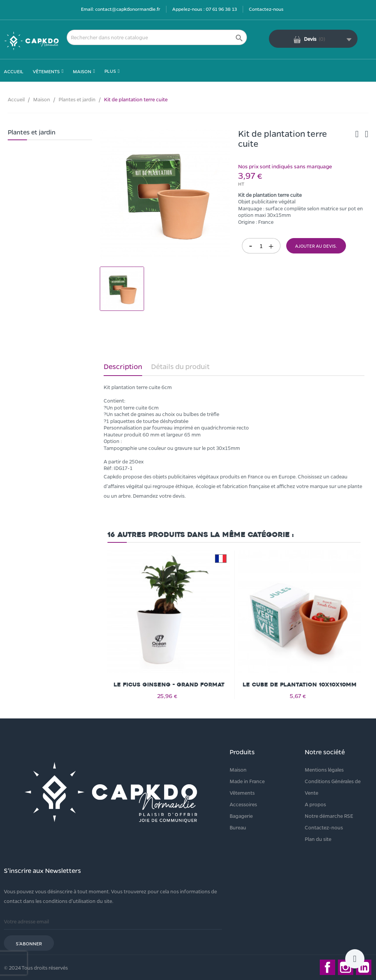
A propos (315, 804)
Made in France (247, 781)
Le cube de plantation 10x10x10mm (300, 685)
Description (123, 366)
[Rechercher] (157, 37)
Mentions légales (324, 769)
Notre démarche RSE (329, 816)
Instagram (346, 967)
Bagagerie (241, 816)
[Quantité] (261, 246)
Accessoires (243, 804)
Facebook (327, 967)
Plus (110, 71)
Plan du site (318, 839)
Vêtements (242, 793)
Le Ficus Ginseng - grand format (169, 685)
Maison (238, 769)
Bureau (238, 827)
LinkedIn (364, 967)
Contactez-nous (266, 9)
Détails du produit (180, 366)
